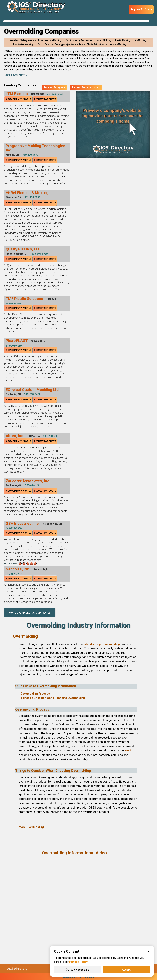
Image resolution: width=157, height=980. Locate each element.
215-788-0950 (51, 436)
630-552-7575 (14, 304)
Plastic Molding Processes (79, 40)
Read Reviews (11, 564)
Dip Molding (140, 40)
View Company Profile (18, 99)
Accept (126, 970)
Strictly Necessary (78, 970)
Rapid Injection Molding (50, 40)
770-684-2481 (33, 486)
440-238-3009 (14, 528)
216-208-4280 (14, 346)
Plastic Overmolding (23, 44)
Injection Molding (117, 44)
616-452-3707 (14, 574)
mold (128, 750)
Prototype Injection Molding (69, 44)
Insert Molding (104, 40)
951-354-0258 (32, 197)
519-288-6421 (32, 394)
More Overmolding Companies (30, 613)
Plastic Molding (123, 40)
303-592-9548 (55, 94)
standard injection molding (102, 644)
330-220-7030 (30, 155)
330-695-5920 (40, 254)
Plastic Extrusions (96, 44)
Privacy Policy (78, 962)
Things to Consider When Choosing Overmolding (53, 698)
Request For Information (86, 87)
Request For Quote (141, 9)
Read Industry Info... (15, 75)
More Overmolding (31, 827)
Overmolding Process (35, 694)
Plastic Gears (44, 44)
